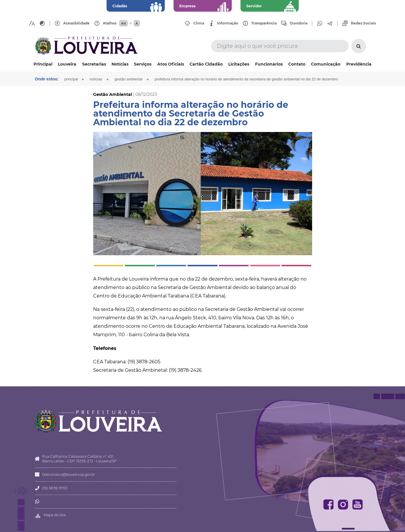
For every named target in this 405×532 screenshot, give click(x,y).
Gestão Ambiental (128, 79)
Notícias (120, 64)
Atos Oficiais (171, 64)
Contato (297, 64)
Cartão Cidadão (206, 64)
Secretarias (94, 64)
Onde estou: (47, 79)
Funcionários (269, 64)
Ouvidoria (299, 23)
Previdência (359, 64)
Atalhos (110, 23)
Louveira (67, 64)
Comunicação (326, 64)
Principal (43, 64)
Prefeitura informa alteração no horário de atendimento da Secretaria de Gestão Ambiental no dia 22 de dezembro (246, 79)
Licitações (239, 64)
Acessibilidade (76, 23)
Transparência (264, 23)
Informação (228, 23)
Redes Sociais (363, 23)
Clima (199, 23)
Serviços (143, 64)
